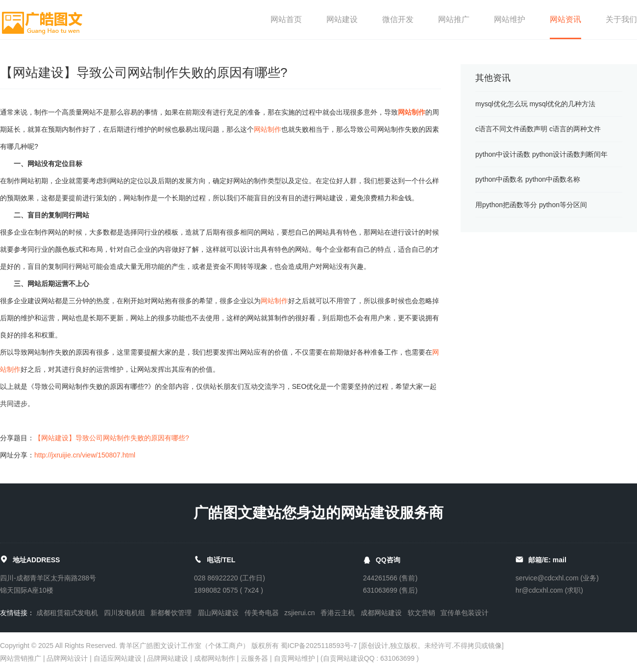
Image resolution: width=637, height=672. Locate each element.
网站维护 (510, 19)
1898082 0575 (216, 590)
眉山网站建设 (218, 613)
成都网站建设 (381, 613)
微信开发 (398, 19)
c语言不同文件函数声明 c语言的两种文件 (538, 129)
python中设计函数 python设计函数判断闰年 (541, 154)
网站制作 (412, 112)
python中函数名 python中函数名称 (528, 179)
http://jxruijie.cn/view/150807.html (85, 455)
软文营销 (421, 613)
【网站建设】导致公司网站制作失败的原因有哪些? (112, 438)
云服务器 (254, 658)
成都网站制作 (215, 658)
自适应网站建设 (118, 658)
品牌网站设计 (67, 658)
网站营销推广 (21, 658)
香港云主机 (338, 613)
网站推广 (454, 19)
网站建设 (342, 19)
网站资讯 (565, 19)
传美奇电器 (262, 613)
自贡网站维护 (294, 658)
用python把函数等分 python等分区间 (531, 205)
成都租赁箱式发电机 (67, 613)
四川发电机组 (124, 613)
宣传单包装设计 (465, 613)
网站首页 (286, 19)
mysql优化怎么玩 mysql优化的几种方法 (535, 104)
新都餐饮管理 (171, 613)
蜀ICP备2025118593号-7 (319, 646)
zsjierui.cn (299, 613)
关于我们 (621, 19)
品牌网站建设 (168, 658)
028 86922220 (216, 578)
